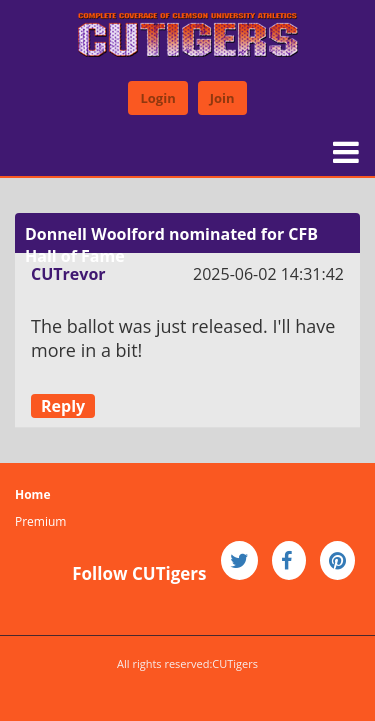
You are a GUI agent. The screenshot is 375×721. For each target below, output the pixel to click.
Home (32, 494)
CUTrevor (68, 274)
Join (222, 98)
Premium (40, 521)
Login (157, 98)
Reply (63, 406)
